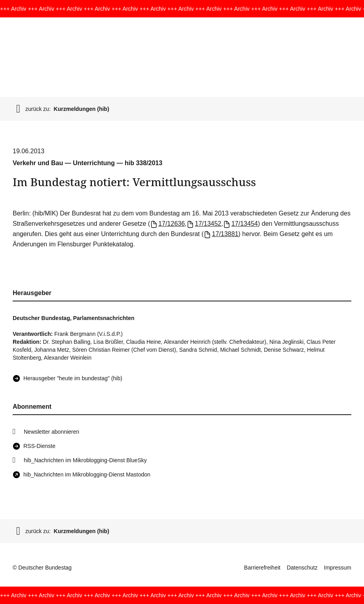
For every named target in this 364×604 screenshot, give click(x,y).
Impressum (338, 568)
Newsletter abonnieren (51, 432)
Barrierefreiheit (262, 568)
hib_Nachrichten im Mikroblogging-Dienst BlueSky (85, 460)
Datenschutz (302, 568)
